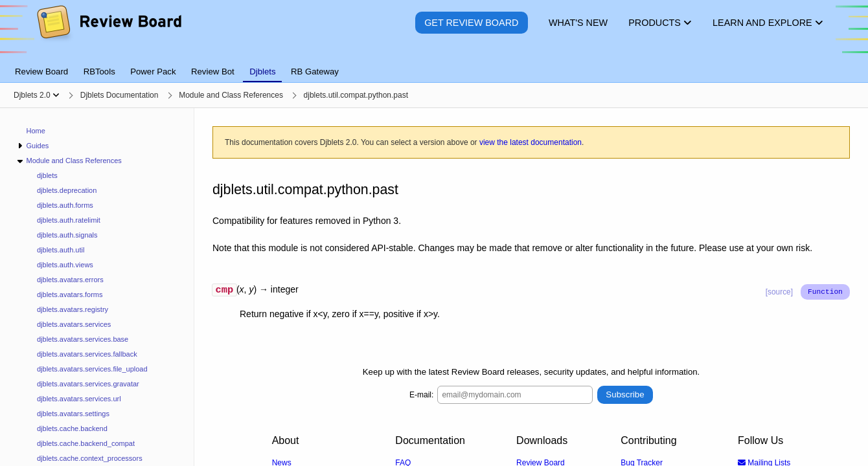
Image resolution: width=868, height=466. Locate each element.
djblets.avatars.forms (70, 294)
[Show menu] (56, 95)
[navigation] (97, 287)
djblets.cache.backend (72, 428)
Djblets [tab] (262, 72)
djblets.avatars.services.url (79, 399)
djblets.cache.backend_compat (86, 443)
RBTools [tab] (99, 72)
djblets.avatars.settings (73, 414)
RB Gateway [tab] (315, 72)
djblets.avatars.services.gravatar (88, 384)
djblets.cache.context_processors (90, 458)
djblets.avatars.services (74, 324)
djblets (47, 175)
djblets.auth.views (65, 265)
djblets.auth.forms (65, 205)
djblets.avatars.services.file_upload (92, 369)
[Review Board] (108, 32)
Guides (37, 146)
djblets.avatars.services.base (83, 339)
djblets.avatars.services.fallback (87, 354)
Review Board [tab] (41, 72)
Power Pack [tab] (153, 72)
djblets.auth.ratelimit (69, 220)
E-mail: (421, 396)
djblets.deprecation (67, 190)
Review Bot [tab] (213, 72)
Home (36, 131)
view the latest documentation (531, 142)
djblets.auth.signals (67, 235)
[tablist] (434, 64)
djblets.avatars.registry (73, 309)
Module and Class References (74, 161)
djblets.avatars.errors (70, 280)
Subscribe (625, 396)
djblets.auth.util (61, 250)
